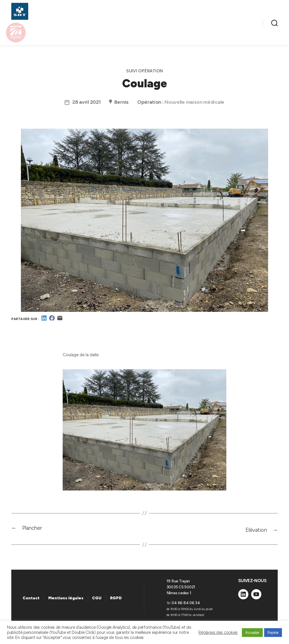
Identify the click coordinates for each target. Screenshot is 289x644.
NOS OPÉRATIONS (139, 20)
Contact (31, 600)
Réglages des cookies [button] (218, 632)
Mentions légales (66, 600)
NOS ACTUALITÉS (227, 20)
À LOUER (183, 20)
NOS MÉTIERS (89, 20)
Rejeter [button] (273, 633)
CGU (97, 600)
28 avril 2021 (87, 105)
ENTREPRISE (234, 28)
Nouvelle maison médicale (194, 105)
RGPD (116, 600)
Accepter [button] (252, 633)
